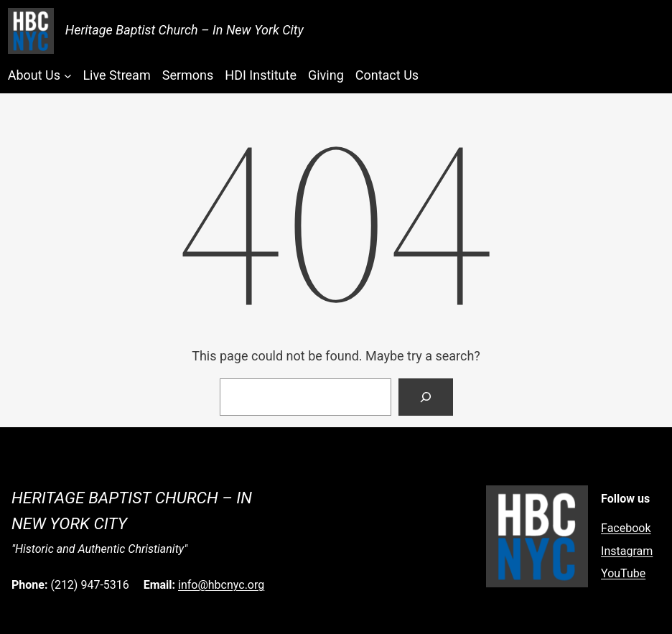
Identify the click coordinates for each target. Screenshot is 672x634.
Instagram (627, 551)
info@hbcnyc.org (221, 585)
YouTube (623, 573)
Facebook (626, 528)
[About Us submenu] (68, 76)
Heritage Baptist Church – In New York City (185, 30)
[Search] (426, 397)
